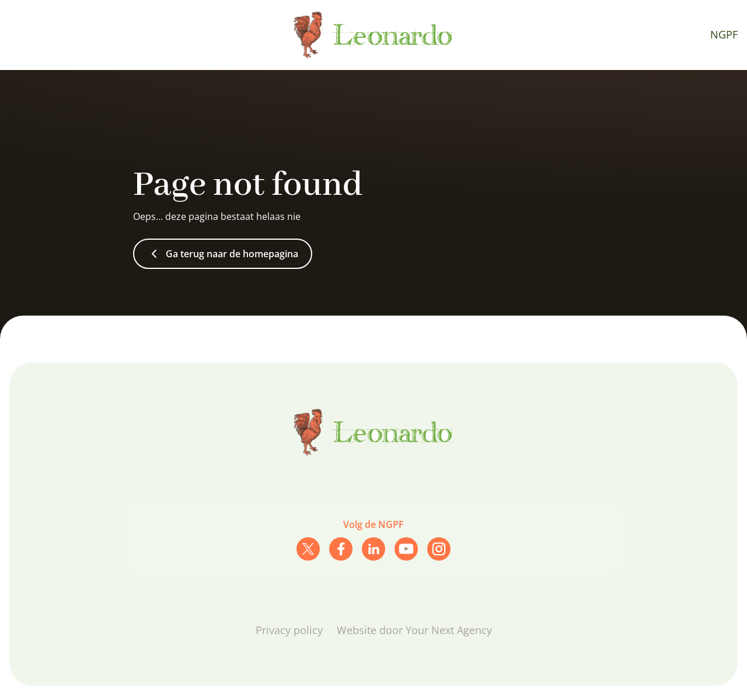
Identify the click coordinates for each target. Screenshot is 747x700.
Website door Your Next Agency (414, 630)
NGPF (724, 34)
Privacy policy (289, 630)
